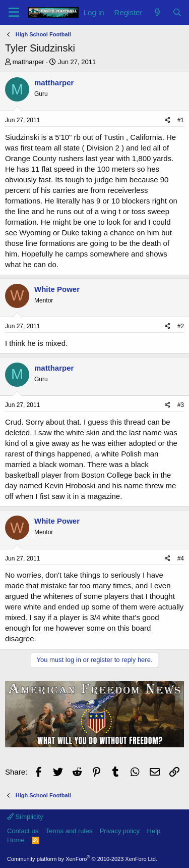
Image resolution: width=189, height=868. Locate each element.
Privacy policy (120, 831)
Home (16, 840)
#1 (181, 120)
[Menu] (14, 13)
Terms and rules (69, 831)
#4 (181, 558)
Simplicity (25, 817)
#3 (181, 405)
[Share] (168, 120)
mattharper (28, 62)
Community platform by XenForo (82, 859)
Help (154, 831)
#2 (181, 326)
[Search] (177, 12)
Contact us (23, 831)
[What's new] (157, 12)
